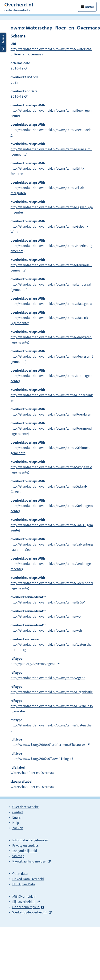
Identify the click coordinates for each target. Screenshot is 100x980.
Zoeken (18, 828)
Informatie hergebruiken (30, 840)
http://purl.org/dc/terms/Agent (33, 664)
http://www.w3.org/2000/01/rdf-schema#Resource (48, 745)
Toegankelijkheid (25, 851)
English (17, 817)
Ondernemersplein (26, 907)
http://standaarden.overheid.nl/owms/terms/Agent (48, 678)
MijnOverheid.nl (24, 896)
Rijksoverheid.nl (24, 902)
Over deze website (26, 807)
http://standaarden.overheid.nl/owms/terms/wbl (46, 616)
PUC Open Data (24, 884)
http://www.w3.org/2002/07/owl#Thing (40, 759)
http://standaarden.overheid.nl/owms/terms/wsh (46, 630)
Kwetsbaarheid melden (29, 861)
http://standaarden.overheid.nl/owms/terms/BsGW (48, 602)
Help (16, 823)
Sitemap (18, 856)
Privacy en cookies (25, 846)
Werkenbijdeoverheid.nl (30, 912)
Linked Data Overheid (28, 879)
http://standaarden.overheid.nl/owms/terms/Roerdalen (51, 414)
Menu (89, 7)
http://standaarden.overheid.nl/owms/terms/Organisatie (52, 692)
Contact (18, 812)
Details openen (3, 42)
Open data (20, 874)
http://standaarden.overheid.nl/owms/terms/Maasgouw (51, 304)
